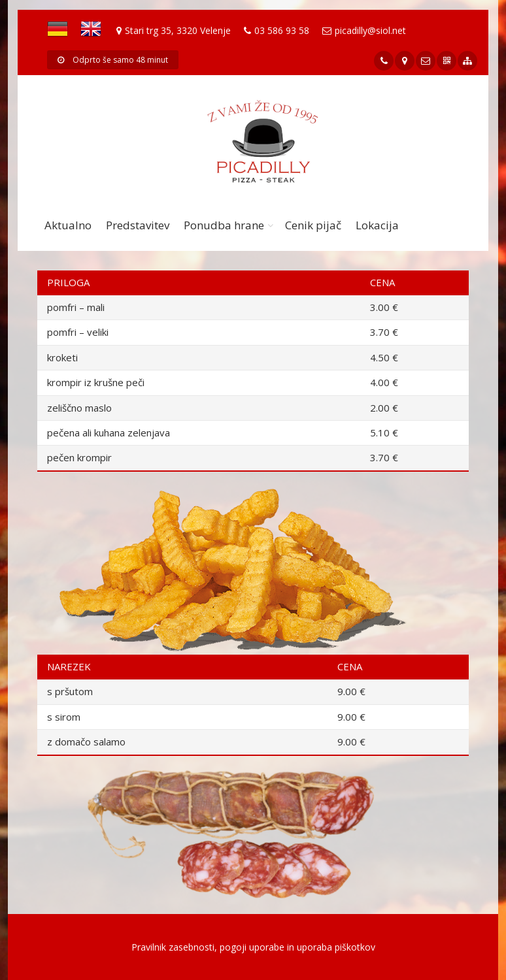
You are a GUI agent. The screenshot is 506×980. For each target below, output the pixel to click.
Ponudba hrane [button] (224, 225)
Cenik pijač (313, 225)
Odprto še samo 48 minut (113, 60)
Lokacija (377, 225)
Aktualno (68, 225)
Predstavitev (138, 225)
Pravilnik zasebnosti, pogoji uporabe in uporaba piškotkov (253, 947)
